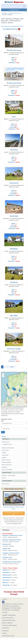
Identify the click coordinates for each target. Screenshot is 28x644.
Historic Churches (7, 465)
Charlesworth (14, 183)
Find (2, 421)
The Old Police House (14, 50)
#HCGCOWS (14, 216)
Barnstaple (6, 572)
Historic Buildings (7, 462)
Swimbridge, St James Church (12, 562)
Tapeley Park (6, 549)
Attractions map (7, 444)
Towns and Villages (7, 470)
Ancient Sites (5, 450)
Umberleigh (6, 585)
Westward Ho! (7, 578)
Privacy (4, 633)
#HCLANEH (14, 316)
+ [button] (3, 374)
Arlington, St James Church (11, 553)
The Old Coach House (14, 83)
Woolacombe (7, 575)
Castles (4, 453)
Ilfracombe (6, 580)
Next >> (13, 367)
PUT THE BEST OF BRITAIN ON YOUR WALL (14, 513)
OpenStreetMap (19, 407)
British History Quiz (8, 618)
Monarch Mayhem (7, 623)
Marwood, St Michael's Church (12, 540)
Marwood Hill (7, 544)
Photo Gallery (12, 475)
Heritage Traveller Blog (9, 615)
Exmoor (4, 478)
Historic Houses (6, 460)
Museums (5, 467)
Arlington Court (7, 557)
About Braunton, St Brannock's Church (12, 26)
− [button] (3, 376)
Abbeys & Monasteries (8, 448)
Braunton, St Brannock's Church (11, 13)
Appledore (6, 570)
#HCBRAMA (14, 249)
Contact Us (5, 631)
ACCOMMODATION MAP (10, 29)
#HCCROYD (14, 282)
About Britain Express (8, 636)
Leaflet (14, 407)
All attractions (6, 442)
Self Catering (5, 484)
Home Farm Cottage (14, 349)
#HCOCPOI (14, 150)
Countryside (5, 455)
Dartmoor (4, 475)
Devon (4, 437)
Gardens (4, 458)
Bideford (5, 583)
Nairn (14, 117)
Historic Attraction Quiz (9, 620)
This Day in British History (10, 625)
